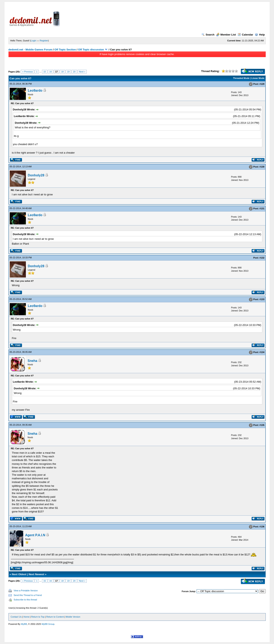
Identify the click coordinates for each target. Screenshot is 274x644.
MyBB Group (48, 624)
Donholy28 (36, 175)
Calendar (245, 35)
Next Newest (36, 574)
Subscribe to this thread (25, 600)
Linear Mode (258, 78)
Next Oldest (19, 574)
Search (208, 35)
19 (68, 72)
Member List (226, 35)
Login (33, 41)
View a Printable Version (26, 591)
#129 (262, 84)
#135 (262, 425)
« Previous (27, 72)
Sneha (33, 361)
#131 (262, 209)
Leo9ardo (35, 91)
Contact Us (16, 617)
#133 (262, 299)
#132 (262, 258)
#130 (262, 167)
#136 (262, 527)
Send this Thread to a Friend (28, 595)
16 (51, 72)
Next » (82, 72)
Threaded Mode (241, 78)
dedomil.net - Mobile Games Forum (30, 50)
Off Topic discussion (91, 50)
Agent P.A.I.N (35, 535)
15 (45, 72)
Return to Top (38, 617)
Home (26, 617)
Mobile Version (73, 617)
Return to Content (55, 617)
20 (74, 72)
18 (62, 72)
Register (44, 41)
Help (260, 35)
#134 (262, 352)
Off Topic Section (65, 50)
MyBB (24, 624)
